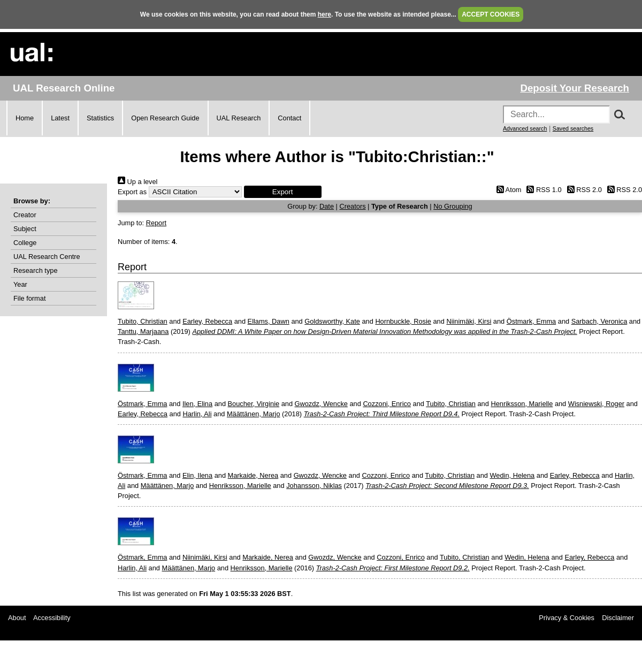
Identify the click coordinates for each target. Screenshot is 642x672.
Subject (25, 229)
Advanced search (525, 128)
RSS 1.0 (542, 190)
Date (327, 206)
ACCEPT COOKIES (491, 14)
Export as (132, 192)
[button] (283, 192)
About (17, 618)
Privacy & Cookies (567, 618)
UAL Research (239, 118)
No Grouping (453, 206)
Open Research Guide (165, 118)
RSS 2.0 (583, 190)
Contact (289, 118)
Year (20, 284)
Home (25, 118)
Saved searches (573, 128)
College (25, 243)
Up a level (137, 182)
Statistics (100, 118)
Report (156, 223)
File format (29, 298)
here (324, 14)
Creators (352, 206)
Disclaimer (618, 618)
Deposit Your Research (575, 88)
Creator (25, 215)
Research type (36, 270)
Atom (507, 190)
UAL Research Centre (47, 257)
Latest (60, 118)
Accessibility (52, 618)
